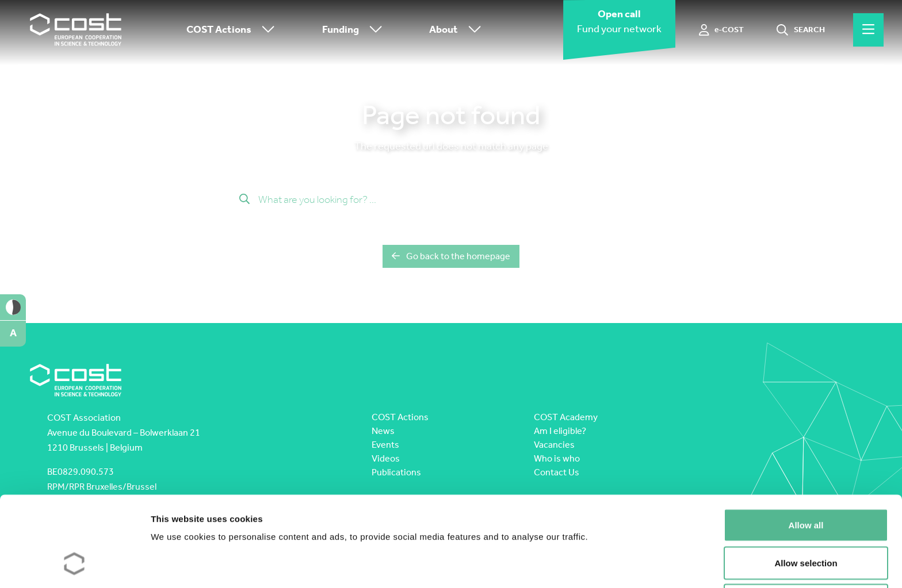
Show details (604, 565)
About (458, 30)
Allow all (806, 446)
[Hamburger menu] (868, 30)
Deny (806, 522)
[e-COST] (722, 30)
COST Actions (233, 30)
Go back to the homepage (451, 256)
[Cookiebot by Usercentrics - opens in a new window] (74, 566)
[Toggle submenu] (266, 30)
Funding (355, 30)
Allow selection (806, 484)
